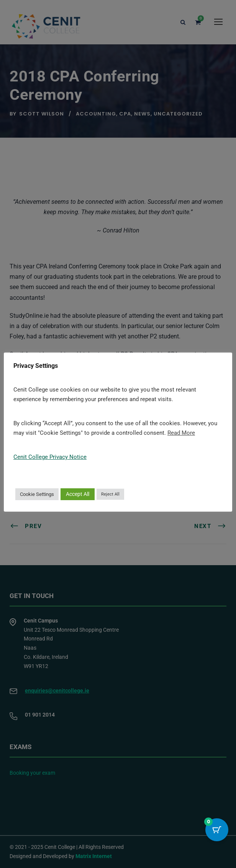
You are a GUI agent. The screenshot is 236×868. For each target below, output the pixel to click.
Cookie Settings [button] (37, 494)
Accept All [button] (78, 494)
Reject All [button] (110, 494)
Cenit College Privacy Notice (50, 457)
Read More (181, 433)
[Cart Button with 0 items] (217, 830)
